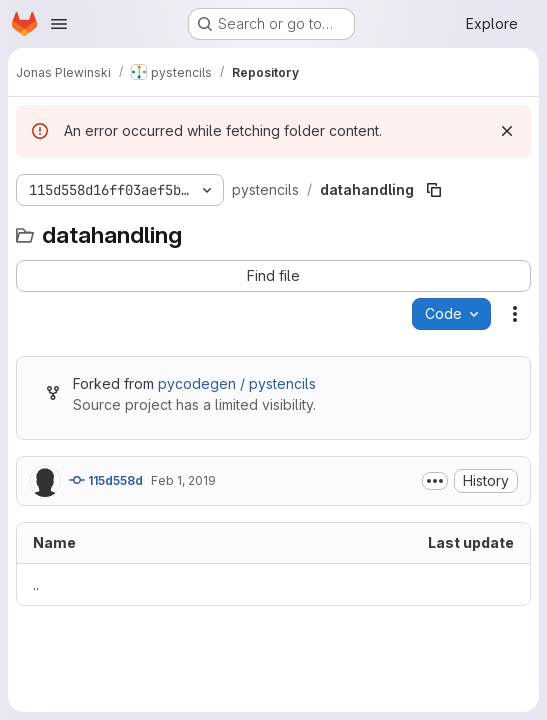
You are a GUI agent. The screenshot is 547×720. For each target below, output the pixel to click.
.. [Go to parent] (36, 584)
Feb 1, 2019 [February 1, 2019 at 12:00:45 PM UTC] (183, 480)
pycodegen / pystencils (237, 383)
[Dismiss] (507, 131)
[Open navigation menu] (59, 24)
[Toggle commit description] (435, 481)
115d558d (106, 480)
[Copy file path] (434, 190)
